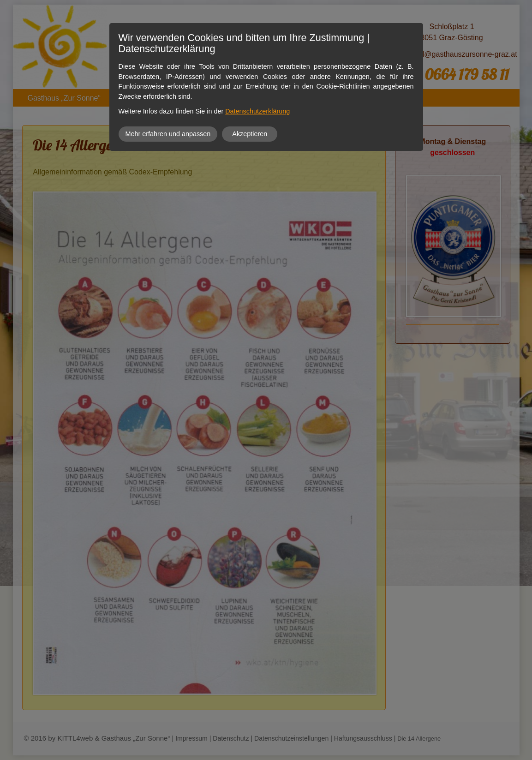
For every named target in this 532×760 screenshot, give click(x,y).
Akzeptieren (250, 134)
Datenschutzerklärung (257, 111)
